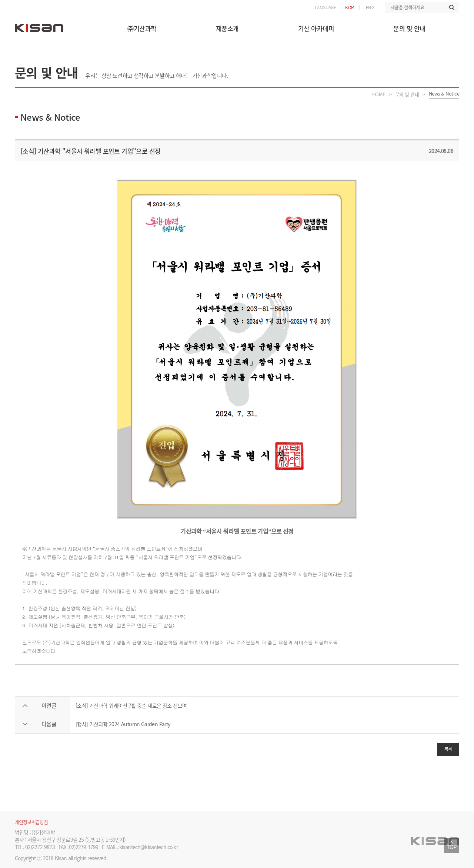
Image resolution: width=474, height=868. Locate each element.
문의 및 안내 (407, 94)
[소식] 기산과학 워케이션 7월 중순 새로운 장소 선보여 (131, 705)
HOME (379, 94)
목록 (448, 749)
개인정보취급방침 (31, 822)
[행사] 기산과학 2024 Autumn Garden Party (123, 724)
